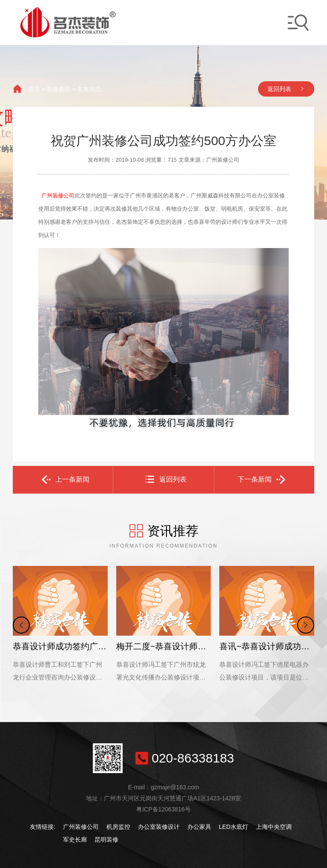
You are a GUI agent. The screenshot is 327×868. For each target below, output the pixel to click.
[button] (21, 625)
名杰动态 (89, 89)
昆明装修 (106, 839)
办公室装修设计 (159, 827)
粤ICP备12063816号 (163, 809)
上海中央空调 (274, 827)
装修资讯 (58, 89)
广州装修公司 (81, 827)
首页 (34, 89)
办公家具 (199, 827)
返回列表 (279, 89)
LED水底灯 (234, 827)
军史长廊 (75, 839)
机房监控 (118, 827)
